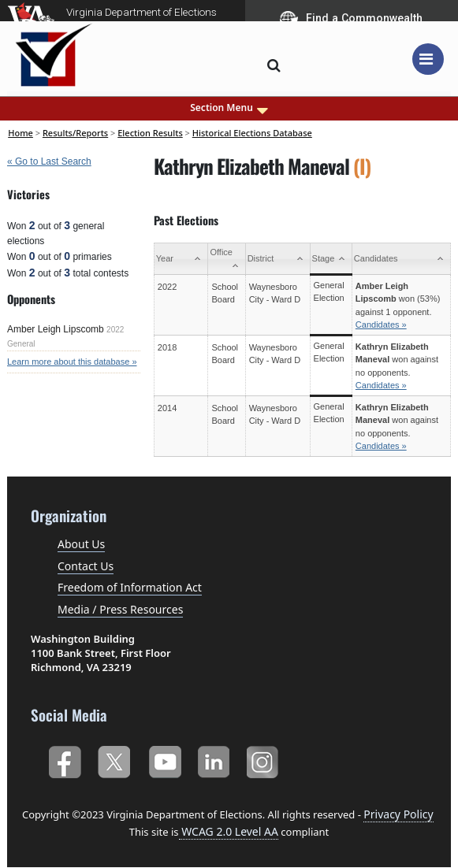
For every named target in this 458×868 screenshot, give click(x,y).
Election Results (150, 133)
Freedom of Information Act (130, 587)
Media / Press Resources (120, 609)
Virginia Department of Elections (141, 12)
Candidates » (381, 325)
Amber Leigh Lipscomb (56, 329)
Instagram (264, 759)
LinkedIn (214, 759)
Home (20, 133)
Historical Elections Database (252, 133)
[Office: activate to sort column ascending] (227, 259)
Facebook (64, 759)
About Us (81, 544)
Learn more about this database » (72, 362)
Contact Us (86, 566)
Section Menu (229, 108)
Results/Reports (75, 133)
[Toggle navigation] (428, 59)
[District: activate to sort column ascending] (277, 259)
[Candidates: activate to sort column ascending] (401, 259)
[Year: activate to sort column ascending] (181, 259)
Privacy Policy (398, 814)
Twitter (114, 759)
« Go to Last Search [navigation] (49, 161)
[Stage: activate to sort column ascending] (331, 259)
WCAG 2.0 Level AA (229, 831)
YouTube (164, 759)
